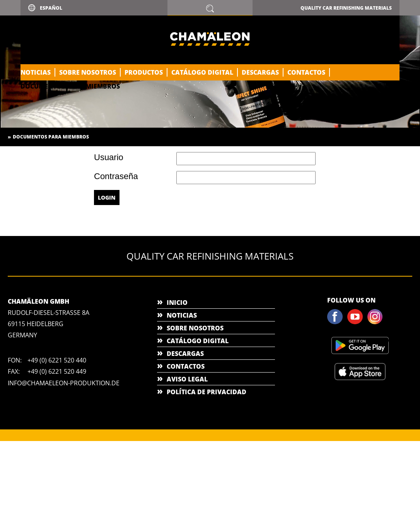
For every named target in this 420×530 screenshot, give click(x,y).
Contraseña (116, 176)
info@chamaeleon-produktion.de (64, 383)
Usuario (109, 157)
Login (107, 197)
